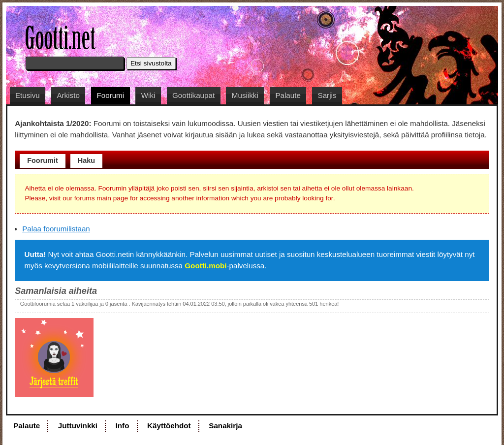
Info (123, 426)
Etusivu (28, 95)
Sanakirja (225, 426)
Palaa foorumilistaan (56, 229)
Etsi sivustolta (151, 63)
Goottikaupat (193, 95)
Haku (86, 160)
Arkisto (68, 95)
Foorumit (43, 160)
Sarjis (327, 95)
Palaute (288, 95)
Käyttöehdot (169, 426)
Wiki (148, 95)
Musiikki (245, 95)
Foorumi (110, 95)
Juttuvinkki (78, 426)
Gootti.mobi (205, 266)
